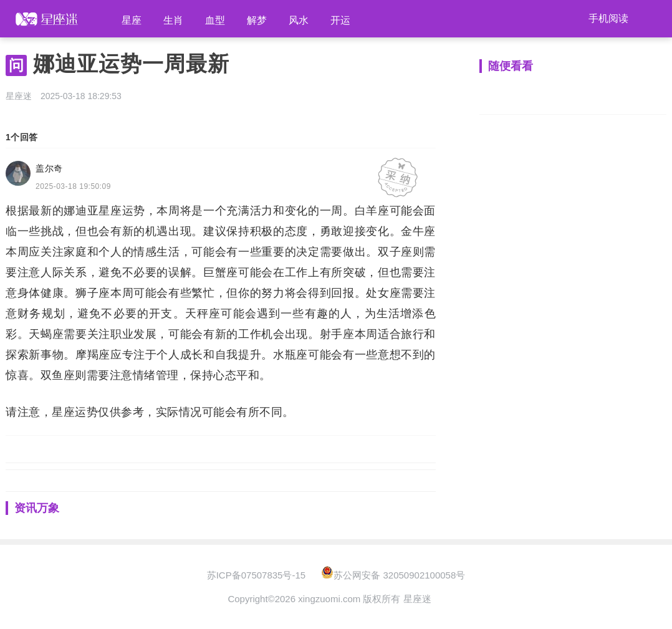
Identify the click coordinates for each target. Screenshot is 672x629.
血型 (215, 20)
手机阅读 (608, 18)
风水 (299, 20)
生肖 (173, 20)
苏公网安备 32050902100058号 (393, 575)
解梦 (257, 20)
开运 (340, 20)
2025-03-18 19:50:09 (73, 186)
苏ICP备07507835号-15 (256, 575)
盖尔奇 (49, 168)
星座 (132, 20)
